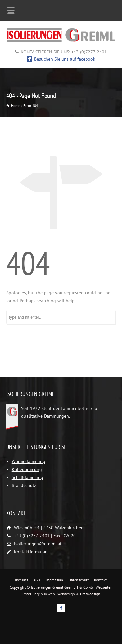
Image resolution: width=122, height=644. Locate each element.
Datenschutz (79, 580)
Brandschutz (24, 485)
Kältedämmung (27, 469)
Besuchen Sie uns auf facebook (61, 59)
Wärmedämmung (28, 461)
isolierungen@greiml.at (38, 544)
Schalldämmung (27, 477)
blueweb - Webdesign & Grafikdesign (70, 594)
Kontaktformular (30, 552)
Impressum (54, 580)
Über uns (21, 580)
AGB (37, 580)
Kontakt (100, 580)
